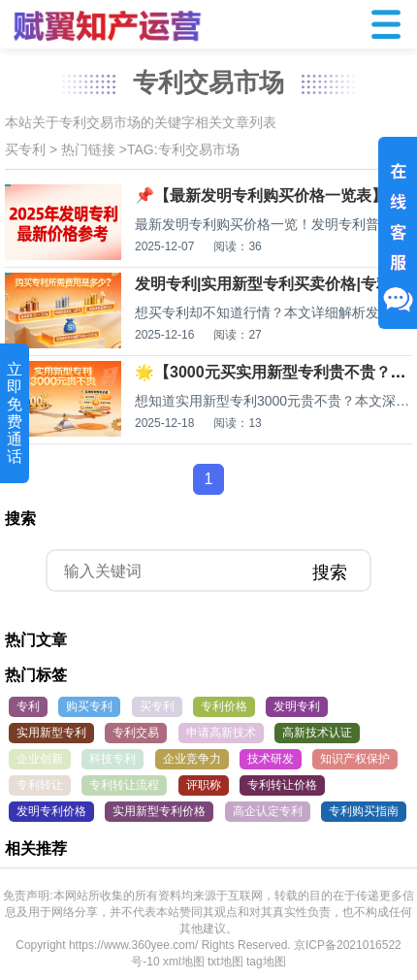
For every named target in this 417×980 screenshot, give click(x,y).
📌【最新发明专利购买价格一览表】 (261, 196)
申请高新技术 (221, 733)
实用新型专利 (51, 733)
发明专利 (297, 706)
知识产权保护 (355, 759)
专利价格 (224, 706)
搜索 (330, 572)
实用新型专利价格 (159, 811)
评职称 (204, 785)
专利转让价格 (282, 785)
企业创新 (40, 759)
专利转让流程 (124, 785)
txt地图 (225, 962)
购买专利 (89, 706)
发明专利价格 (51, 811)
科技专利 (112, 759)
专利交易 (136, 733)
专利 (28, 706)
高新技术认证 (317, 733)
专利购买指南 (364, 811)
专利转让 (40, 785)
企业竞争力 (192, 759)
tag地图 (266, 962)
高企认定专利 (268, 811)
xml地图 (184, 962)
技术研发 (271, 759)
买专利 (25, 149)
